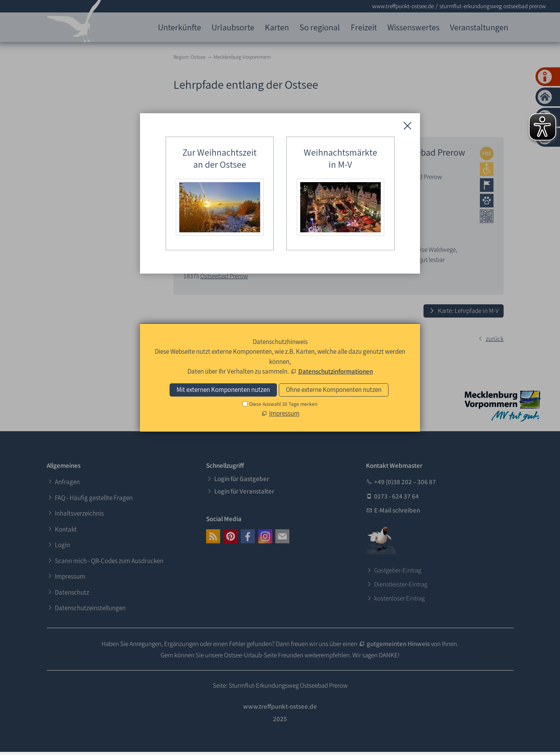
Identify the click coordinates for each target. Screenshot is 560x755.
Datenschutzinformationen (336, 371)
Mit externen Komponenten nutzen (223, 390)
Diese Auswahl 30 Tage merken (283, 404)
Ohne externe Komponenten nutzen (334, 390)
